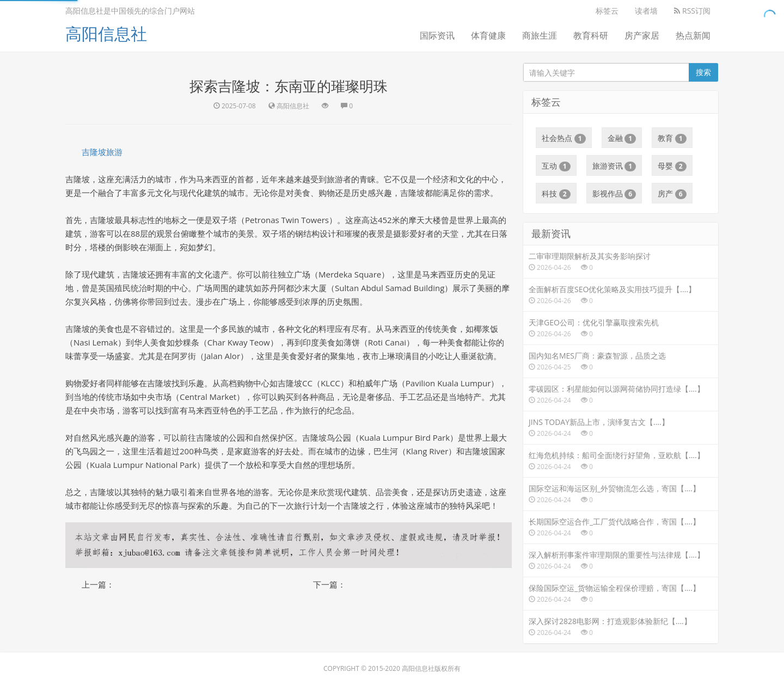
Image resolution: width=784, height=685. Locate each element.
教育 (672, 138)
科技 (556, 194)
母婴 (672, 166)
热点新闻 (693, 35)
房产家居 (642, 35)
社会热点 (564, 138)
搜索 (703, 72)
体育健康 (488, 35)
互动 (556, 166)
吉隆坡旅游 (102, 152)
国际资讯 (437, 35)
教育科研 (591, 35)
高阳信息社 (106, 33)
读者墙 (646, 11)
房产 (672, 194)
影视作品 (614, 194)
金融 (622, 138)
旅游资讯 (614, 166)
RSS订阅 (692, 11)
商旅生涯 (540, 35)
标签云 (607, 11)
